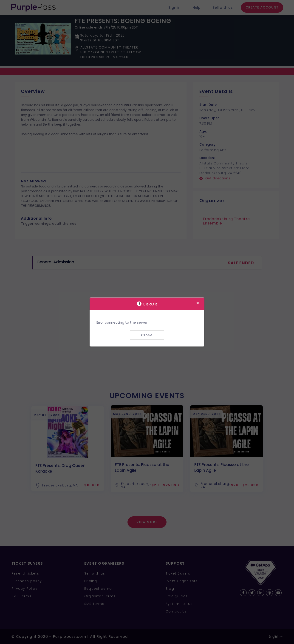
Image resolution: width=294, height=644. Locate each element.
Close (147, 335)
